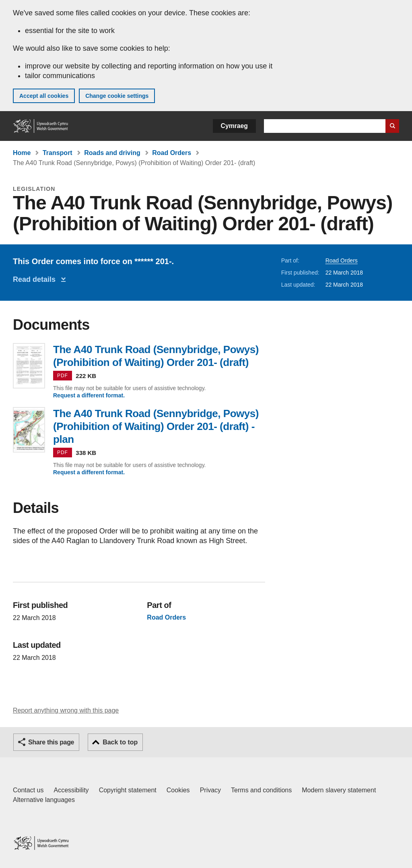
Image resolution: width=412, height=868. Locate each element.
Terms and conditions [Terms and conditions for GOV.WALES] (261, 790)
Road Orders (172, 153)
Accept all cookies (44, 96)
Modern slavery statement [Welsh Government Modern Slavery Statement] (339, 790)
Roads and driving (112, 153)
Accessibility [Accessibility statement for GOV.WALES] (71, 790)
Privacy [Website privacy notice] (210, 790)
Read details (36, 279)
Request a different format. (89, 395)
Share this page (51, 742)
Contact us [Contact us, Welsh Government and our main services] (28, 790)
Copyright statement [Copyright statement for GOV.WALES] (128, 790)
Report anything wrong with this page (66, 710)
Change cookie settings (117, 96)
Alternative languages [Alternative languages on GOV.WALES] (44, 800)
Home (22, 153)
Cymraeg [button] (234, 126)
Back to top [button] (120, 742)
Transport (58, 153)
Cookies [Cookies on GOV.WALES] (178, 790)
